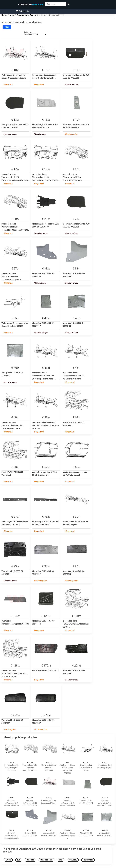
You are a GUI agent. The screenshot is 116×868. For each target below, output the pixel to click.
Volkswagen (88, 860)
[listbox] (35, 34)
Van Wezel (73, 860)
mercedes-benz (46, 860)
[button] (23, 11)
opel (61, 860)
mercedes (30, 860)
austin (8, 860)
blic (19, 860)
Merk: (7, 27)
